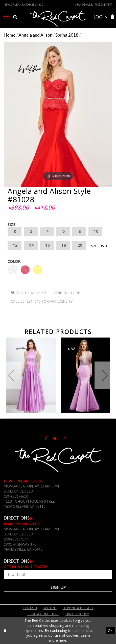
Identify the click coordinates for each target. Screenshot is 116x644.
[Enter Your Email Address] (58, 574)
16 (47, 246)
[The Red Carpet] (58, 23)
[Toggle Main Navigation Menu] (6, 17)
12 (15, 246)
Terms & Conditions (43, 614)
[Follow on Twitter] (58, 438)
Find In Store (67, 293)
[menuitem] (6, 17)
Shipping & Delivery (78, 608)
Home (10, 35)
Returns (50, 608)
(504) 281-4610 (34, 4)
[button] (113, 17)
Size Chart (99, 246)
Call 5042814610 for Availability (42, 301)
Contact (30, 608)
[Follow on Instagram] (67, 438)
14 (31, 246)
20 (79, 246)
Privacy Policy (77, 614)
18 (63, 246)
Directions (18, 518)
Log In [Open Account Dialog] (101, 17)
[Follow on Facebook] (49, 438)
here (63, 640)
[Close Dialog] (5, 630)
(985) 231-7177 (103, 4)
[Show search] (15, 17)
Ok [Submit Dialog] (110, 630)
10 (95, 232)
